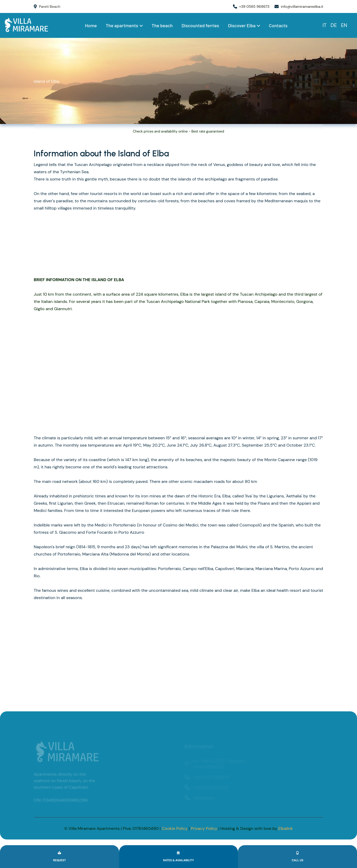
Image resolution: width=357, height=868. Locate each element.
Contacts (278, 25)
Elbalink (286, 828)
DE (334, 25)
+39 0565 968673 (254, 6)
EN (344, 25)
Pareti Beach (47, 6)
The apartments (124, 25)
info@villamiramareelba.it (302, 6)
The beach (162, 25)
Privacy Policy (204, 828)
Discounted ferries (200, 25)
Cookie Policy (175, 828)
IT (324, 25)
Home (91, 25)
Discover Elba (244, 25)
